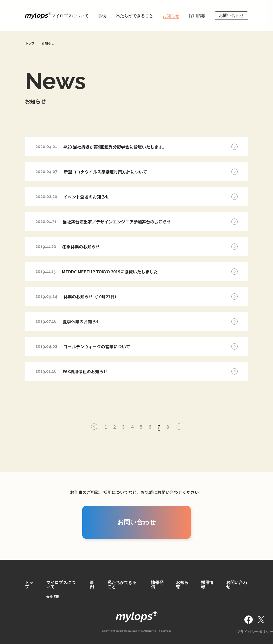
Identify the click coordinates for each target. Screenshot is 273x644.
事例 (102, 16)
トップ (29, 585)
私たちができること (135, 16)
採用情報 (197, 16)
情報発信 (157, 585)
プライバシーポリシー (255, 632)
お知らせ (171, 16)
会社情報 (53, 597)
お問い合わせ (231, 15)
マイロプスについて (70, 16)
